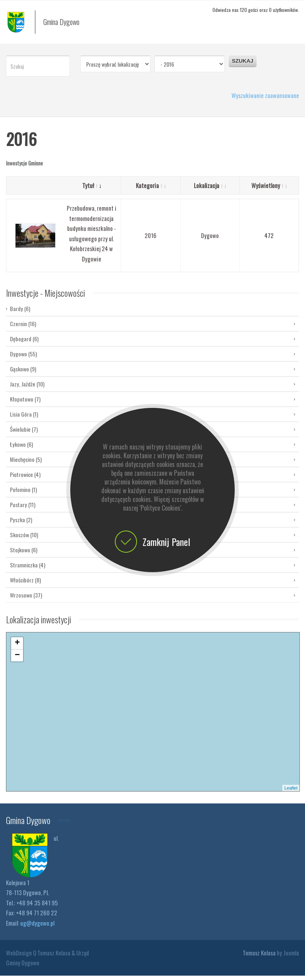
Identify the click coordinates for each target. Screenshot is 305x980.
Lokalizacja (210, 190)
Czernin (23, 328)
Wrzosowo (26, 599)
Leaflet (291, 792)
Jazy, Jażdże (27, 388)
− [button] (17, 660)
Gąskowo (23, 373)
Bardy (20, 313)
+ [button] (17, 648)
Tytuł (92, 190)
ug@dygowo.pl (37, 927)
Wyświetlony (269, 190)
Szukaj (243, 65)
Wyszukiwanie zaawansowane (265, 100)
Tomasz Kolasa (259, 957)
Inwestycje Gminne (24, 167)
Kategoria (151, 190)
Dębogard (24, 343)
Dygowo (210, 240)
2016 (151, 240)
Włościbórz (25, 584)
